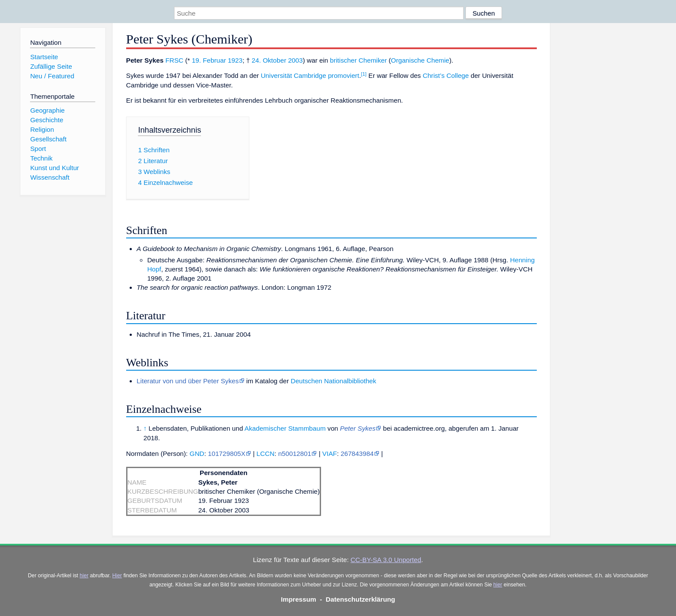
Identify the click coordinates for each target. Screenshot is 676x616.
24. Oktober (269, 60)
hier (84, 576)
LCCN (266, 454)
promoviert (344, 75)
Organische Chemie (420, 60)
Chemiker (373, 60)
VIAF (330, 454)
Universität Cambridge (293, 75)
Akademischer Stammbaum (285, 428)
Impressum (299, 599)
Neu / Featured (52, 76)
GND (197, 454)
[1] (364, 74)
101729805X (227, 454)
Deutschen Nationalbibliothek (333, 381)
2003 (295, 60)
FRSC (174, 60)
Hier (117, 576)
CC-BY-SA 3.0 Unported (386, 560)
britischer (343, 60)
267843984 (357, 454)
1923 (235, 60)
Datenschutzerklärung (361, 599)
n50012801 (294, 454)
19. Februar (209, 60)
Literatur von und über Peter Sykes (188, 381)
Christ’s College (446, 75)
